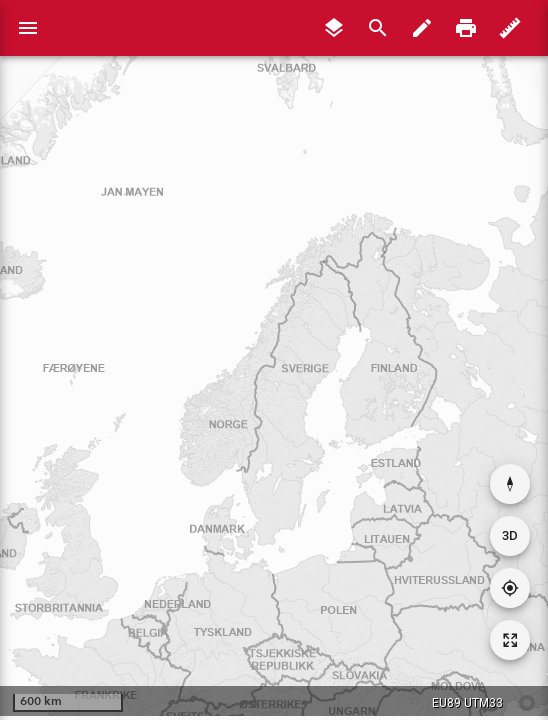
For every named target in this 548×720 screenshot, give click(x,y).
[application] (274, 358)
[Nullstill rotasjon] (510, 484)
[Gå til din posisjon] (510, 588)
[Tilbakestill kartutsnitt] (510, 640)
